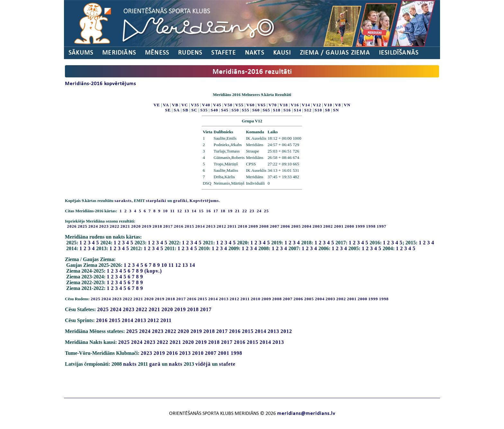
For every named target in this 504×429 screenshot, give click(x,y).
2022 (115, 226)
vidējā (203, 364)
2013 (211, 226)
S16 (287, 110)
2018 (157, 226)
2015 (189, 226)
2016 (179, 226)
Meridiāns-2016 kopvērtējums (100, 84)
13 (185, 265)
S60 (256, 110)
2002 (328, 226)
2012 (221, 226)
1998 (371, 226)
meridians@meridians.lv (306, 414)
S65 (266, 110)
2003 (318, 226)
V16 (295, 105)
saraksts (123, 201)
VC (185, 105)
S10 (318, 110)
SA (177, 110)
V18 (284, 105)
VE (157, 105)
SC (194, 110)
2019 (147, 226)
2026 (72, 226)
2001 (339, 226)
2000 (349, 226)
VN (347, 105)
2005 (296, 226)
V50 (228, 105)
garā (155, 364)
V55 (239, 105)
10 (164, 265)
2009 (253, 226)
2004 (307, 226)
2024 (93, 226)
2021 (125, 226)
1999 (360, 226)
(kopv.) (153, 271)
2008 (264, 226)
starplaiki (156, 201)
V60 (251, 105)
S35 (204, 110)
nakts (130, 364)
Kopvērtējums (204, 201)
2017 (168, 226)
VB (175, 105)
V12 (317, 105)
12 (178, 265)
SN (336, 110)
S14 (297, 110)
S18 (277, 110)
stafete (227, 364)
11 (171, 265)
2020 (136, 226)
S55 (245, 110)
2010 (243, 226)
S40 (214, 110)
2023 (104, 226)
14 (192, 265)
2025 (83, 226)
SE (168, 110)
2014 (200, 226)
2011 (232, 226)
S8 (328, 110)
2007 (275, 226)
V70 (273, 105)
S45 (225, 110)
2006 (285, 226)
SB (185, 110)
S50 (235, 110)
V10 (328, 105)
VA (166, 105)
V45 (217, 105)
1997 (382, 226)
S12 (308, 110)
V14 (306, 105)
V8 (338, 105)
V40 (206, 105)
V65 (261, 105)
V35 (195, 105)
